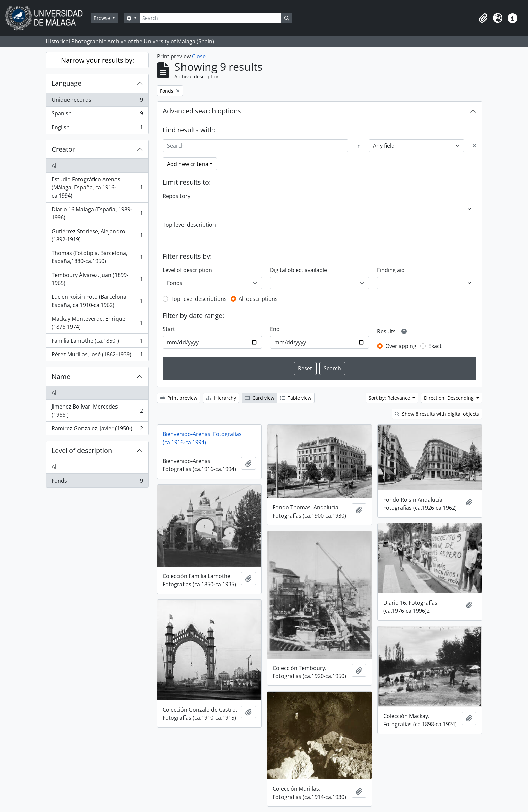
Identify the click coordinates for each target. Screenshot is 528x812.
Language (67, 83)
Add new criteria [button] (188, 164)
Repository (176, 196)
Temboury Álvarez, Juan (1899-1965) (97, 279)
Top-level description (189, 225)
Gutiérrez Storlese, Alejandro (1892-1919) (97, 235)
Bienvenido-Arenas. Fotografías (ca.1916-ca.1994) (202, 438)
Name (61, 376)
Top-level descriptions (199, 299)
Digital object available (299, 270)
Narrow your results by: (97, 60)
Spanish (97, 115)
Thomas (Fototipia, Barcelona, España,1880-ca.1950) (97, 257)
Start (169, 329)
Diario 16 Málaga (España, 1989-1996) (97, 213)
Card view (260, 398)
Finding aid (391, 270)
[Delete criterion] (474, 146)
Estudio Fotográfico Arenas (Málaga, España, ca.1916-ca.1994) (97, 187)
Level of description (82, 450)
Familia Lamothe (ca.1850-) (97, 342)
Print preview (179, 398)
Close (199, 56)
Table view (296, 398)
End (275, 329)
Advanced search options (202, 111)
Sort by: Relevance (390, 398)
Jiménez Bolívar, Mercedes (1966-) (97, 411)
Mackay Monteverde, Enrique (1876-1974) (97, 323)
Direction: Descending (450, 398)
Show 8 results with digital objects (437, 414)
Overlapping (401, 346)
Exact (435, 346)
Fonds (97, 482)
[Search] (210, 18)
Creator (63, 149)
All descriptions (258, 299)
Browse (103, 18)
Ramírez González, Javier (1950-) (97, 430)
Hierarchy (221, 398)
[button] (483, 18)
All (55, 166)
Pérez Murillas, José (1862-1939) (97, 356)
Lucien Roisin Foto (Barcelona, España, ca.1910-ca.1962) (97, 301)
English (97, 129)
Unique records (97, 101)
